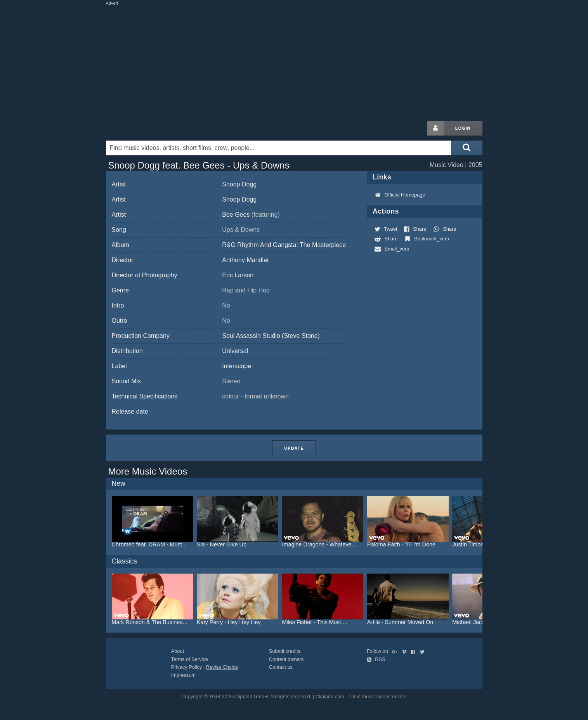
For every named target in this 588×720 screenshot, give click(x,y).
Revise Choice (222, 667)
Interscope (237, 366)
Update (294, 448)
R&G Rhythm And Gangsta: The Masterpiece (284, 245)
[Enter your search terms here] (279, 148)
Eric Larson (238, 275)
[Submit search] (467, 148)
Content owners (286, 659)
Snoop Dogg (239, 184)
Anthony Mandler (245, 260)
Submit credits (285, 651)
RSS (376, 659)
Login (463, 128)
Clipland (147, 128)
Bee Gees (251, 215)
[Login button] (435, 128)
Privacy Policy (187, 667)
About (178, 651)
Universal (235, 351)
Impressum (183, 675)
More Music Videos (148, 471)
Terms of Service (190, 659)
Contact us (281, 667)
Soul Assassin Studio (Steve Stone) (271, 336)
